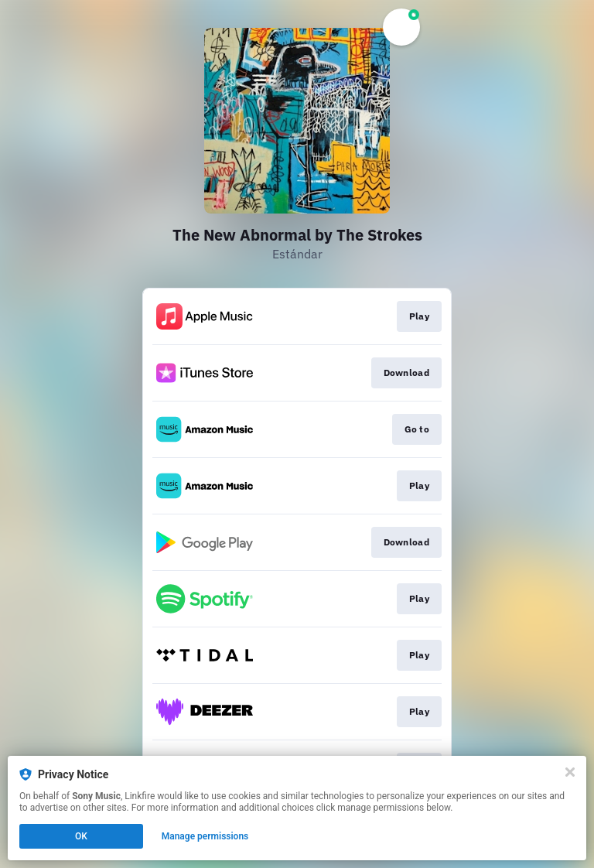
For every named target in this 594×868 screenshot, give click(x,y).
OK (81, 836)
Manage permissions (205, 836)
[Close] (570, 772)
